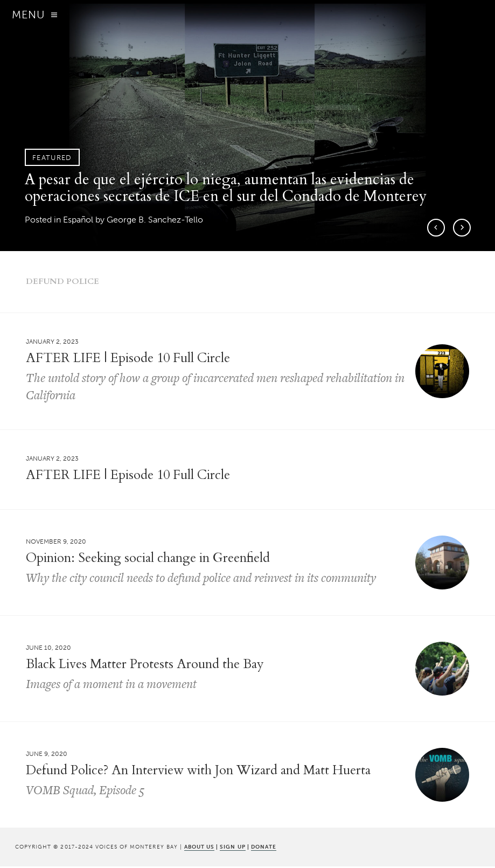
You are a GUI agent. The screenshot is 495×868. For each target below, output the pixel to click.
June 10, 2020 (48, 650)
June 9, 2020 (47, 756)
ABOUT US (199, 848)
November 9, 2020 (56, 544)
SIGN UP (232, 848)
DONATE (264, 848)
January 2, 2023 (52, 344)
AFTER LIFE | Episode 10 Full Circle (128, 477)
